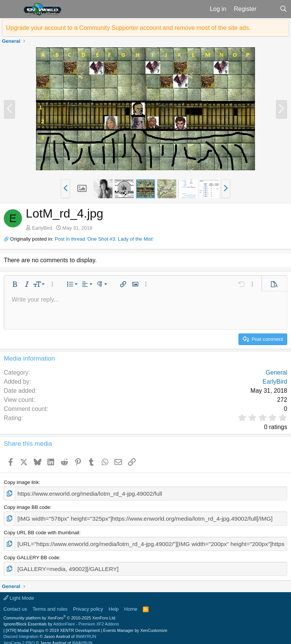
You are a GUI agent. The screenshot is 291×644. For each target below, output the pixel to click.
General (276, 373)
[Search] (283, 9)
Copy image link (21, 482)
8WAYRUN (86, 631)
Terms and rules (50, 603)
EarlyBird (42, 228)
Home (131, 603)
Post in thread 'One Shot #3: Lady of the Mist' (104, 239)
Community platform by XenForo (60, 612)
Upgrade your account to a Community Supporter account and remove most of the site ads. (128, 28)
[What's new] (268, 9)
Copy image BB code (27, 506)
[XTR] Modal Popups (53, 625)
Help (114, 603)
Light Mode (19, 592)
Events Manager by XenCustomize (135, 625)
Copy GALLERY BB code (31, 553)
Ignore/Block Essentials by (61, 618)
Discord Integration (21, 631)
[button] (11, 9)
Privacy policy (88, 603)
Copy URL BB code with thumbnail (41, 530)
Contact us (15, 603)
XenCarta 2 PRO (19, 637)
